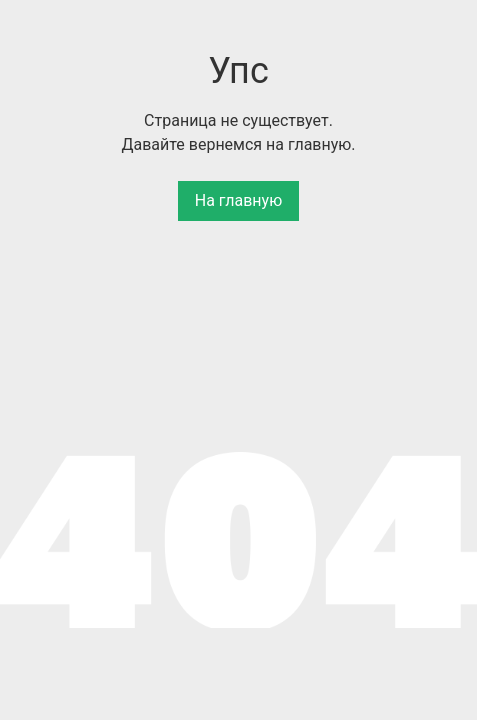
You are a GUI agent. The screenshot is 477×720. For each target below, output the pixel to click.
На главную (238, 200)
